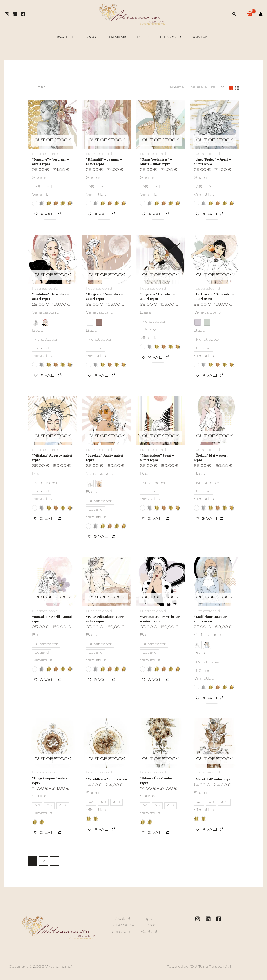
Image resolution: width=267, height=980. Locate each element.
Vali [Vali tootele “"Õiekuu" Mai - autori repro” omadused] (212, 520)
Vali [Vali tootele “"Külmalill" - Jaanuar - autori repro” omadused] (104, 214)
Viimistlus (42, 195)
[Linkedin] (15, 14)
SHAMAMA (123, 927)
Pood (151, 927)
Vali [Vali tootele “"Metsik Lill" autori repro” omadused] (212, 831)
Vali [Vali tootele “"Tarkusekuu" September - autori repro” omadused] (212, 376)
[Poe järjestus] (195, 87)
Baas (38, 331)
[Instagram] (7, 14)
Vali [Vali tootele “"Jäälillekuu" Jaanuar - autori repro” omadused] (212, 699)
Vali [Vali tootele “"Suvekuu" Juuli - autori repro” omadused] (104, 538)
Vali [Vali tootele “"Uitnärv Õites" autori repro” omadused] (158, 834)
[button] (234, 14)
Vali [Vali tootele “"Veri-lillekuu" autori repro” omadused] (104, 834)
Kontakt (149, 933)
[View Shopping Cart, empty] (250, 14)
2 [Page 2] (43, 863)
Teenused (120, 933)
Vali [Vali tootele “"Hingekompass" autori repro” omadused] (50, 834)
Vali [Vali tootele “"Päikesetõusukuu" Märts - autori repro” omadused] (104, 681)
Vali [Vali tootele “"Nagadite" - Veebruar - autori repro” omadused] (50, 214)
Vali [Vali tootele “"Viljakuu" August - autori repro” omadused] (50, 520)
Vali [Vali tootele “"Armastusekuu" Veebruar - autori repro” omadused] (158, 681)
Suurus (40, 178)
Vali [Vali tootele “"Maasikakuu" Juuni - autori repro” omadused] (158, 520)
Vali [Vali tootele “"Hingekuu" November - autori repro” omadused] (104, 376)
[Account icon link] (261, 14)
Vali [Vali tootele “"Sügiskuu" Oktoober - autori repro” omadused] (158, 358)
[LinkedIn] (208, 921)
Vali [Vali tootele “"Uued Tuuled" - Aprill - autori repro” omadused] (212, 214)
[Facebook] (23, 14)
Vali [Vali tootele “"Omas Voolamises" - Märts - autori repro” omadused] (158, 214)
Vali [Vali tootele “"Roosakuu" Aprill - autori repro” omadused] (50, 681)
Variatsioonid (46, 313)
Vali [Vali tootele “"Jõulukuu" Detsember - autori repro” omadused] (50, 376)
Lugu (147, 920)
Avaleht (123, 920)
